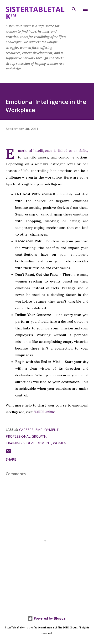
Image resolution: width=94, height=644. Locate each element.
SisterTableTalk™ (35, 13)
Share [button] (11, 459)
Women (60, 443)
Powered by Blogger (47, 618)
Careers (26, 430)
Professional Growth (26, 436)
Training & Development (28, 443)
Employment (47, 430)
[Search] (74, 9)
